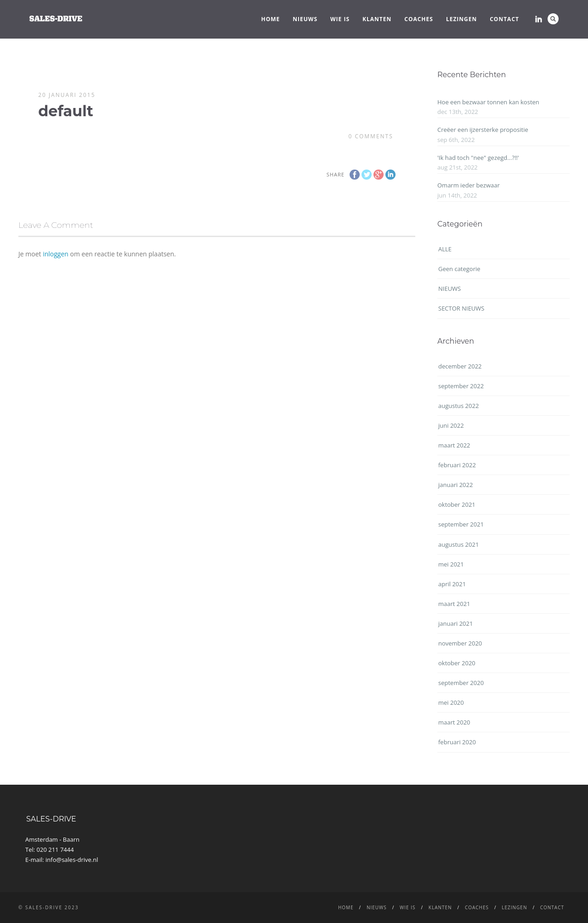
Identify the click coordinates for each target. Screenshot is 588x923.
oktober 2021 (457, 504)
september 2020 (461, 683)
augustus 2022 (458, 406)
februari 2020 (457, 742)
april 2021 (452, 584)
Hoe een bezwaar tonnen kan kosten (488, 102)
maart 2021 (454, 604)
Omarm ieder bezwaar (469, 185)
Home (271, 19)
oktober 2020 (457, 663)
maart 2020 (454, 722)
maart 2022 (454, 445)
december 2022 (460, 366)
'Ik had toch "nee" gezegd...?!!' (478, 158)
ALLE (445, 249)
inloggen (56, 254)
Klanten (377, 19)
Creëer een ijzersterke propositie (483, 130)
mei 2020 (451, 702)
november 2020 (460, 643)
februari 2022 (457, 465)
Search (553, 19)
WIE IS (340, 19)
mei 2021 (451, 564)
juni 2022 (451, 425)
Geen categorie (459, 269)
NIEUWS (305, 19)
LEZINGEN (461, 19)
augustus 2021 (458, 544)
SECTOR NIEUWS (461, 308)
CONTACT (504, 19)
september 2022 (461, 386)
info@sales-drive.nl (72, 860)
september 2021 (461, 524)
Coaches (419, 19)
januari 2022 (455, 485)
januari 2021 (455, 623)
